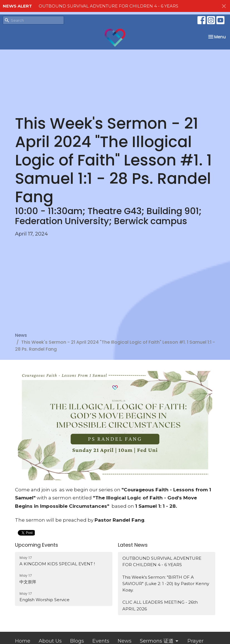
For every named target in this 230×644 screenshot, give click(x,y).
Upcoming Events (37, 545)
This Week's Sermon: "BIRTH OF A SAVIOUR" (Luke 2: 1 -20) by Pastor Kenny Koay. (166, 584)
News (21, 335)
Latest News (133, 545)
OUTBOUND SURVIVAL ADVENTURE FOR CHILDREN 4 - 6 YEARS (108, 6)
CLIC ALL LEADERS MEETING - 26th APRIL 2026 (160, 605)
